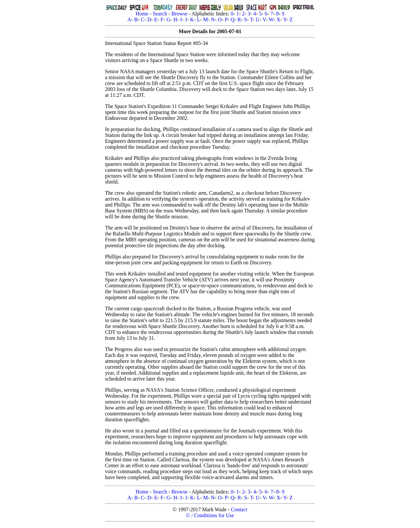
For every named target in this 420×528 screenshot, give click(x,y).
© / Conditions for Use (210, 515)
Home (142, 14)
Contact (239, 509)
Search (160, 14)
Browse (179, 14)
